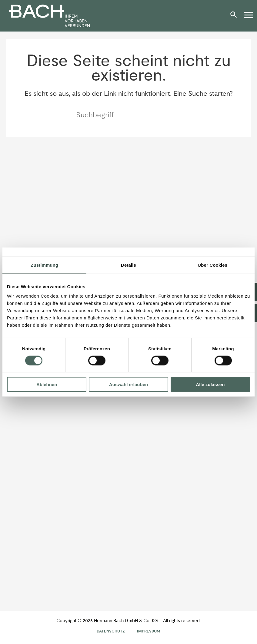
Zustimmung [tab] (44, 265)
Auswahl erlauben (128, 384)
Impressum (149, 631)
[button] (235, 17)
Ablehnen (47, 384)
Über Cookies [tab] (212, 265)
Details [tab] (128, 265)
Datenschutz (111, 631)
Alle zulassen (210, 384)
